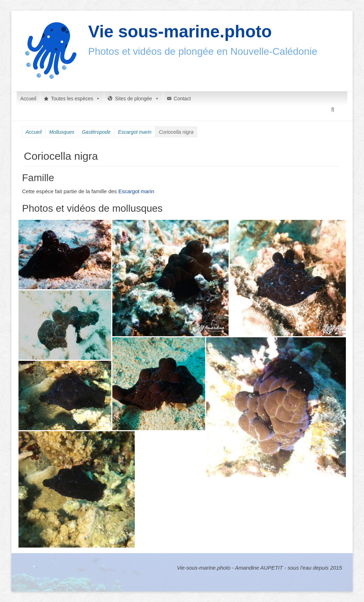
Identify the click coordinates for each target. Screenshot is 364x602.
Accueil (28, 99)
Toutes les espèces (76, 99)
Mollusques (62, 132)
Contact (182, 99)
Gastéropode (96, 132)
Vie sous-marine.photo (180, 31)
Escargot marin (135, 132)
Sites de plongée (137, 99)
